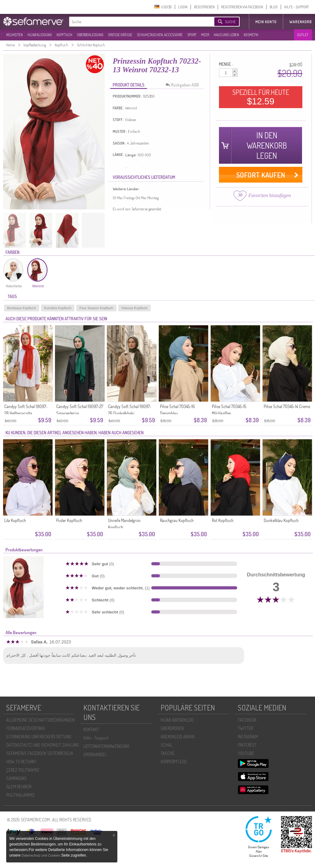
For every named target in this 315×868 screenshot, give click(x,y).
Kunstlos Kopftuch (58, 308)
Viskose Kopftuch (134, 308)
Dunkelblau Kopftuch (281, 520)
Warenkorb (301, 22)
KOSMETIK (251, 35)
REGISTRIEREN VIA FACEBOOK (242, 7)
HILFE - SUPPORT (296, 7)
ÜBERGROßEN (172, 728)
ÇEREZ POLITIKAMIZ (23, 770)
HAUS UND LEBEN (226, 35)
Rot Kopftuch (223, 520)
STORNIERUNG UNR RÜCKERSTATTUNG (39, 737)
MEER (205, 35)
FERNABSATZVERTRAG (26, 728)
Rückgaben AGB (184, 85)
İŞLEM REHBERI (19, 787)
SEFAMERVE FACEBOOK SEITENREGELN (40, 753)
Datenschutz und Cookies (41, 855)
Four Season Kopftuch (96, 308)
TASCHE (168, 753)
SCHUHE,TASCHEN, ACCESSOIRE (160, 35)
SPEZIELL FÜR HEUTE (261, 97)
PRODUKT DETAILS (129, 85)
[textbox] (136, 22)
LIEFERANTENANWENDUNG (106, 746)
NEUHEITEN (15, 35)
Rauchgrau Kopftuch (177, 520)
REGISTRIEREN (204, 7)
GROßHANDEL (95, 754)
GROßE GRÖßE (120, 35)
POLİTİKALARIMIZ (20, 795)
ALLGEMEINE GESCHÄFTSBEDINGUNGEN (40, 720)
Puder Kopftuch (69, 520)
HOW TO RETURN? (21, 762)
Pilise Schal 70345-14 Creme (287, 406)
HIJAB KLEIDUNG (40, 35)
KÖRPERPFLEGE (174, 762)
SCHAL (166, 745)
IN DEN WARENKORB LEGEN (267, 145)
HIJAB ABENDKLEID (177, 720)
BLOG (274, 7)
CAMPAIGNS (16, 778)
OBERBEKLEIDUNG (90, 35)
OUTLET (303, 35)
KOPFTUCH (64, 35)
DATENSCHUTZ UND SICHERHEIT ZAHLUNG (42, 745)
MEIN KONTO (266, 22)
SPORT (192, 35)
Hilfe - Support (96, 738)
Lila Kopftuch (15, 520)
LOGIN (183, 7)
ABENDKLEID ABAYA (178, 737)
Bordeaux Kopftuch (22, 308)
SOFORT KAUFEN (261, 175)
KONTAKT (91, 729)
